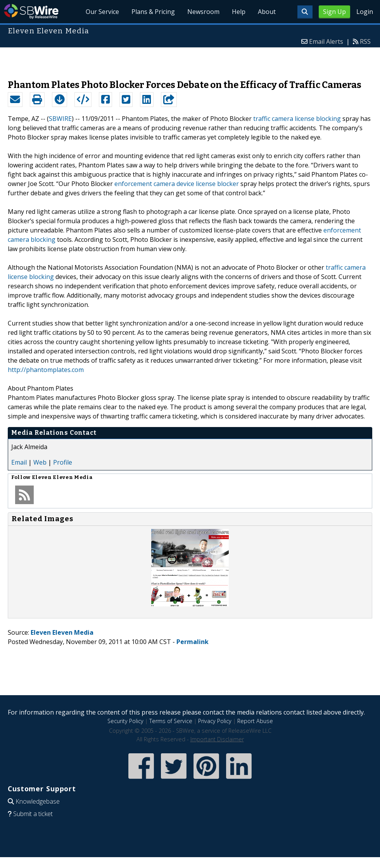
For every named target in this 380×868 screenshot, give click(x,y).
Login (365, 12)
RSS (365, 41)
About (267, 12)
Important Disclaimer (217, 739)
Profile (63, 462)
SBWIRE (60, 119)
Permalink (193, 642)
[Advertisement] (190, 60)
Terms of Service (171, 721)
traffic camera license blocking (297, 119)
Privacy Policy (215, 721)
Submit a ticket (33, 814)
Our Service (103, 12)
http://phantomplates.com (46, 370)
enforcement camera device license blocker (177, 184)
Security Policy (125, 721)
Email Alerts (326, 41)
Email (19, 462)
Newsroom (203, 12)
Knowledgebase (38, 801)
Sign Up (334, 12)
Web (40, 462)
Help (239, 12)
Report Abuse (255, 721)
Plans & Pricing (153, 12)
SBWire (31, 11)
